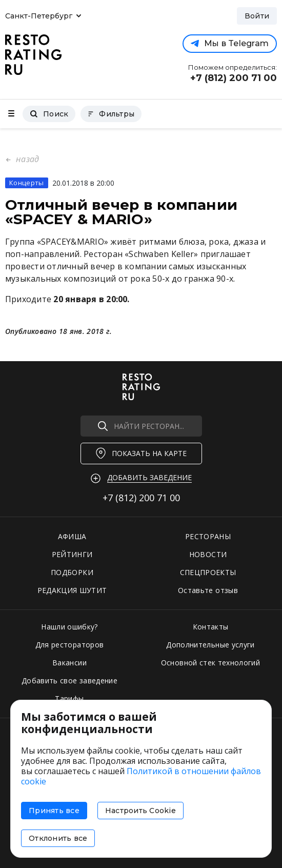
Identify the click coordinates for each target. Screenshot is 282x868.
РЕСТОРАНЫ (208, 536)
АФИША (72, 536)
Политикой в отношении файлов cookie (141, 776)
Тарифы (69, 698)
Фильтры (111, 114)
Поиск (49, 114)
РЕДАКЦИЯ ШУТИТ (72, 590)
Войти (257, 16)
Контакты (211, 627)
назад (26, 159)
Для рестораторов (70, 645)
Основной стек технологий (210, 663)
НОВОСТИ (208, 554)
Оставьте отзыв (208, 590)
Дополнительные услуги (210, 645)
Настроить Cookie (140, 811)
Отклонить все (58, 838)
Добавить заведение (149, 477)
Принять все (54, 811)
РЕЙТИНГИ (72, 554)
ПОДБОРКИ (72, 572)
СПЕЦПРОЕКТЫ (208, 572)
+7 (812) (141, 498)
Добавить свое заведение (69, 680)
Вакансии (69, 663)
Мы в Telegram (230, 43)
